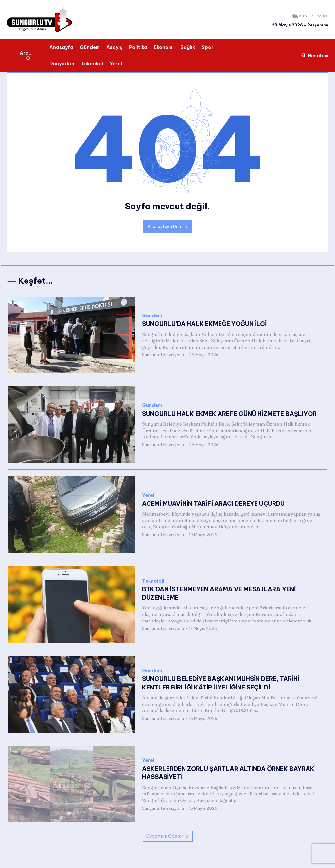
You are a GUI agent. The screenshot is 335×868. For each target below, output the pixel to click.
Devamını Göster (168, 836)
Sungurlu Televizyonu (163, 355)
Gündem (152, 316)
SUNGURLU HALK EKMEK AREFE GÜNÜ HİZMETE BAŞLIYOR (229, 414)
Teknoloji (153, 581)
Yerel (148, 495)
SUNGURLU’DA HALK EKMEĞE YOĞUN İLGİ (204, 324)
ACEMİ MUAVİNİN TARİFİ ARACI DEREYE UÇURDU (213, 504)
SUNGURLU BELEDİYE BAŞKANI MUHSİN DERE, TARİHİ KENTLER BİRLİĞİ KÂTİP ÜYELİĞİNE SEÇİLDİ (221, 683)
